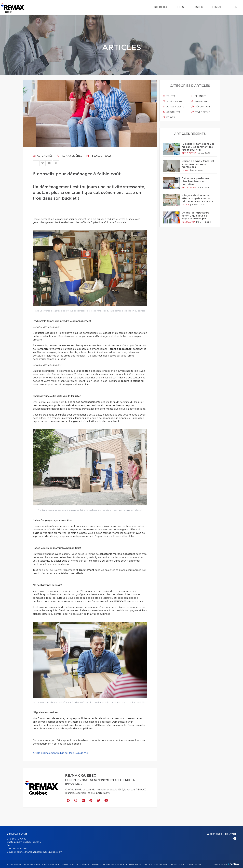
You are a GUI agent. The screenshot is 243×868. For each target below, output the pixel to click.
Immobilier (199, 102)
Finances (199, 96)
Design (169, 117)
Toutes (169, 96)
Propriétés (160, 7)
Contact (217, 7)
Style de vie (201, 112)
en (236, 7)
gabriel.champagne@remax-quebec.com (39, 852)
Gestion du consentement (187, 864)
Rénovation (200, 107)
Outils (199, 7)
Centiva (234, 864)
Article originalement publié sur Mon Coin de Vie (60, 753)
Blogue (181, 7)
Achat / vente (173, 107)
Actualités (43, 156)
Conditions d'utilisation (159, 864)
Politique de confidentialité (130, 864)
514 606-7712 (20, 849)
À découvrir (172, 102)
